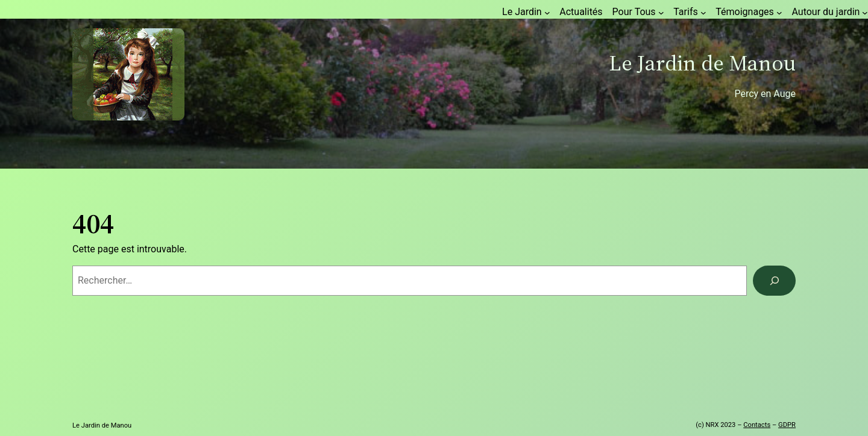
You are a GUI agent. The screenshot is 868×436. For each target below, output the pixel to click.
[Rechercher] (774, 280)
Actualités (581, 12)
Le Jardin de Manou (702, 63)
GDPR (787, 425)
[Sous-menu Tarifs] (703, 13)
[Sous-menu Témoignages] (779, 13)
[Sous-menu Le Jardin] (547, 13)
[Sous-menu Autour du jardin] (865, 13)
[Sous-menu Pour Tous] (661, 13)
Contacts (757, 425)
